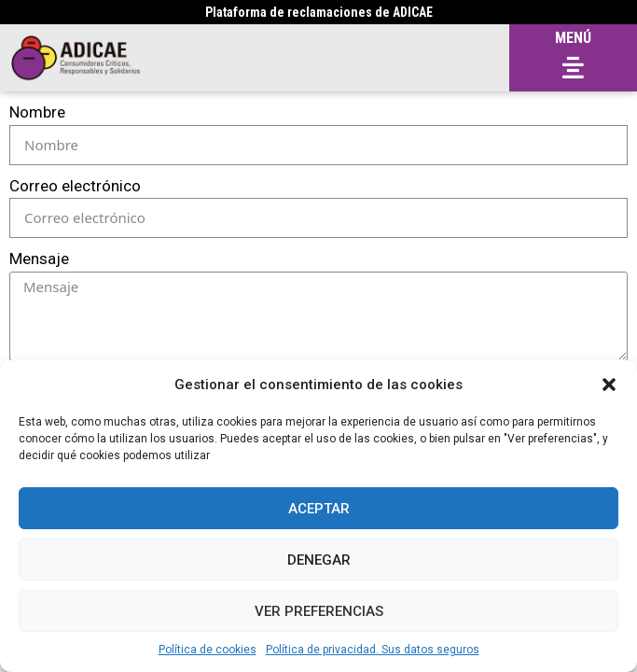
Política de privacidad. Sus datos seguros (373, 650)
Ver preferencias (319, 611)
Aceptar (319, 509)
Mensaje (39, 259)
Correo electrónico (75, 186)
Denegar (319, 560)
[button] (609, 385)
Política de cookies (208, 650)
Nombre (37, 112)
